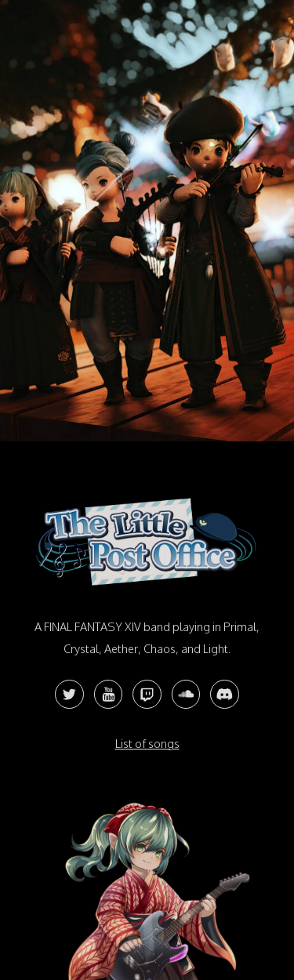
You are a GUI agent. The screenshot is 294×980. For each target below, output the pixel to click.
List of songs (147, 743)
